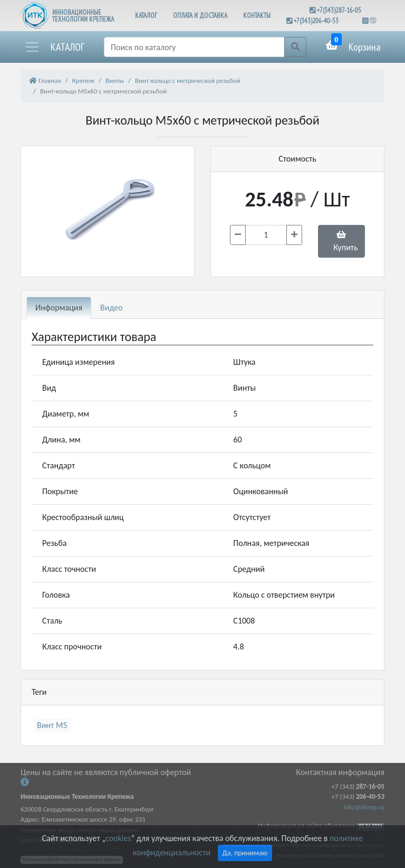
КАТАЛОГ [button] (146, 16)
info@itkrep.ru (364, 807)
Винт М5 (52, 725)
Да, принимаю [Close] (245, 853)
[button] (54, 47)
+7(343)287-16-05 (339, 10)
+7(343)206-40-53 (316, 21)
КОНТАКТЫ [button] (257, 16)
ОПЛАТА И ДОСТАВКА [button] (200, 16)
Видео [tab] (112, 308)
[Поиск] (194, 47)
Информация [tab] (59, 308)
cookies (118, 838)
